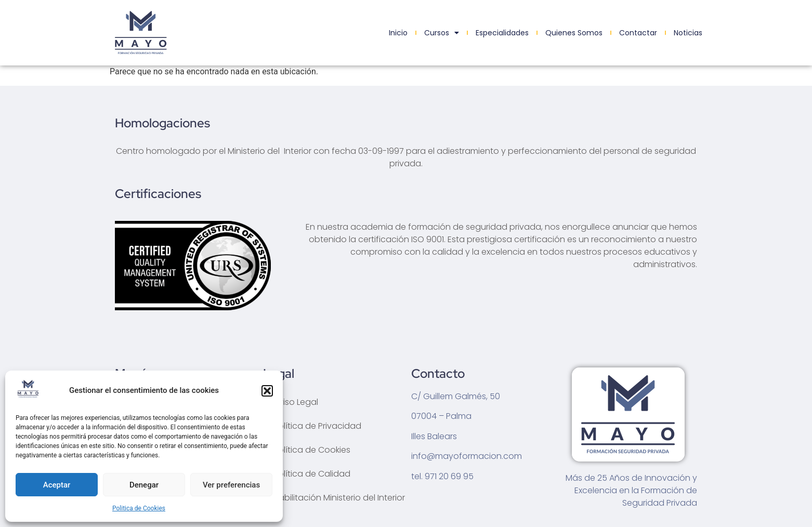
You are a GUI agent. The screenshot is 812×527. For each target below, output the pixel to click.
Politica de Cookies (139, 508)
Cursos (442, 33)
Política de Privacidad (317, 426)
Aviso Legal (296, 402)
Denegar (144, 485)
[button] (267, 391)
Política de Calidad (312, 474)
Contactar (638, 33)
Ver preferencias (231, 485)
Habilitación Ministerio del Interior (339, 498)
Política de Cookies (312, 450)
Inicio (398, 33)
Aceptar (57, 485)
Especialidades (502, 33)
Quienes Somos (574, 33)
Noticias (688, 33)
